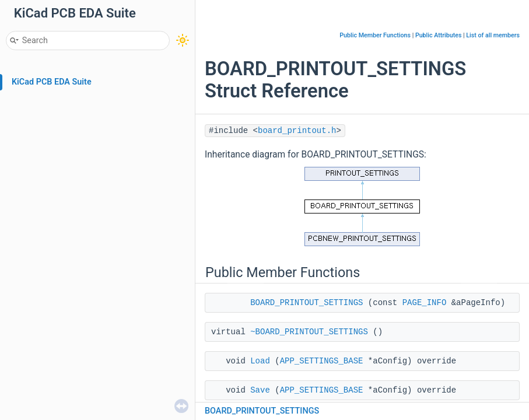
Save (260, 390)
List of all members (493, 35)
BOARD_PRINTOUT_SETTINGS (306, 303)
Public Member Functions (375, 35)
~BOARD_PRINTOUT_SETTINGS (309, 332)
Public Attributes (439, 35)
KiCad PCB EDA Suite (52, 82)
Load (260, 361)
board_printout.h (297, 131)
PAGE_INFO (425, 303)
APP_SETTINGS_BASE (322, 361)
